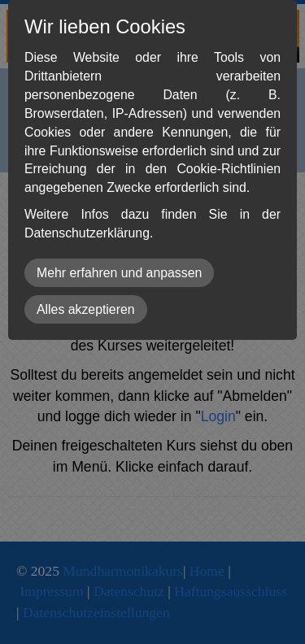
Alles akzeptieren (86, 309)
